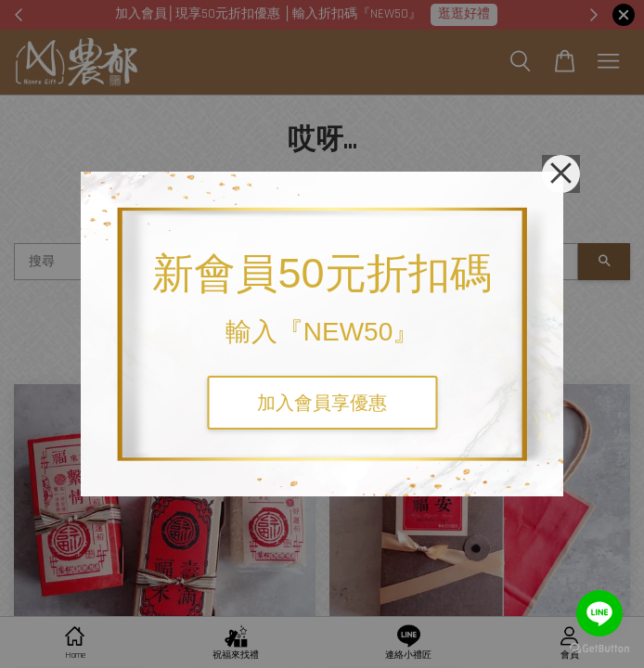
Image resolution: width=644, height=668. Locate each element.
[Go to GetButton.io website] (599, 649)
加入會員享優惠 (322, 403)
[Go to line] (599, 613)
